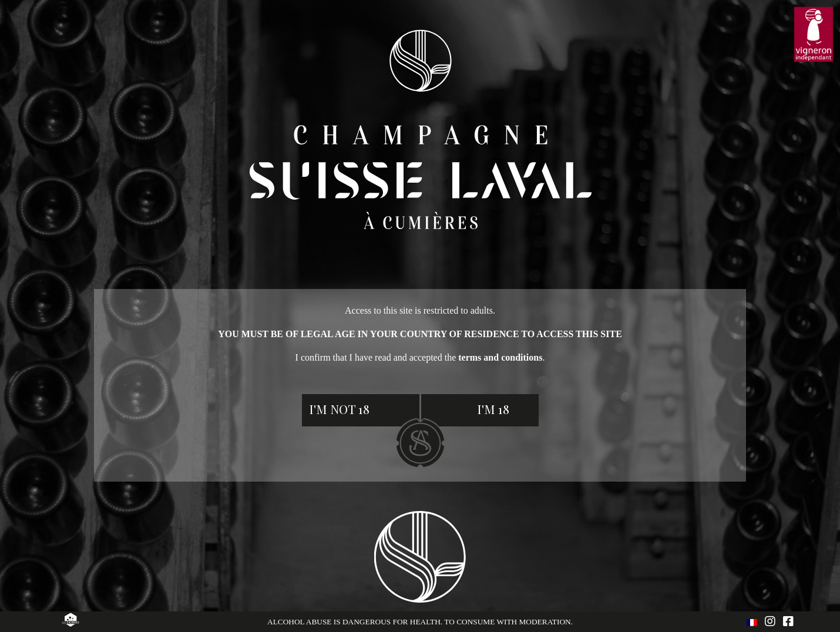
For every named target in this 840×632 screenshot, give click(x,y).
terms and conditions (500, 357)
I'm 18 (493, 409)
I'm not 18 (339, 409)
